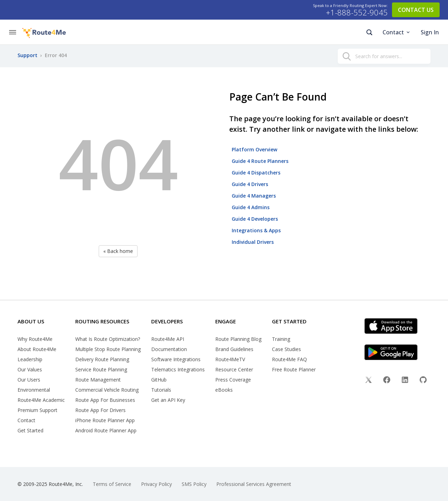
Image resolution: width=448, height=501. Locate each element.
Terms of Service (112, 484)
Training (281, 339)
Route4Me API (168, 339)
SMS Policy (194, 484)
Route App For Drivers (100, 410)
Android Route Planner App (106, 430)
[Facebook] (387, 381)
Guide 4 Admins (251, 207)
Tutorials (161, 390)
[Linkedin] (405, 381)
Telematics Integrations (178, 369)
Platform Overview (254, 149)
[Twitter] (369, 381)
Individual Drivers (253, 242)
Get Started (30, 430)
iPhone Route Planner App (105, 420)
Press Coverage (233, 380)
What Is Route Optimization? (108, 339)
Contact (397, 32)
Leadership (30, 359)
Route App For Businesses (105, 400)
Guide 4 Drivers (250, 184)
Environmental (34, 390)
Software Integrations (176, 359)
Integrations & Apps (256, 230)
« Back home (118, 251)
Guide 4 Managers (254, 196)
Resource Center (234, 369)
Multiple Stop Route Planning (108, 349)
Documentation (169, 349)
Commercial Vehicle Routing (107, 390)
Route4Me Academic (41, 400)
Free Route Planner (294, 369)
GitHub (159, 380)
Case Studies (286, 349)
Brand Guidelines (234, 349)
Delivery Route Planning (102, 359)
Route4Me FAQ (289, 359)
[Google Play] (400, 352)
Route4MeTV (230, 359)
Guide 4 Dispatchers (256, 173)
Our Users (29, 380)
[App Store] (400, 326)
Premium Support (37, 410)
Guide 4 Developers (255, 219)
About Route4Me (37, 349)
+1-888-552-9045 (357, 13)
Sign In (430, 32)
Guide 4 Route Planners (260, 161)
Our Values (30, 369)
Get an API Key (168, 400)
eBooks (224, 390)
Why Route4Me (35, 339)
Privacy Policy (156, 484)
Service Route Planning (101, 369)
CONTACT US (416, 10)
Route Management (98, 380)
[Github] (423, 381)
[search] (347, 57)
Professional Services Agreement (254, 484)
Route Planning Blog (238, 339)
